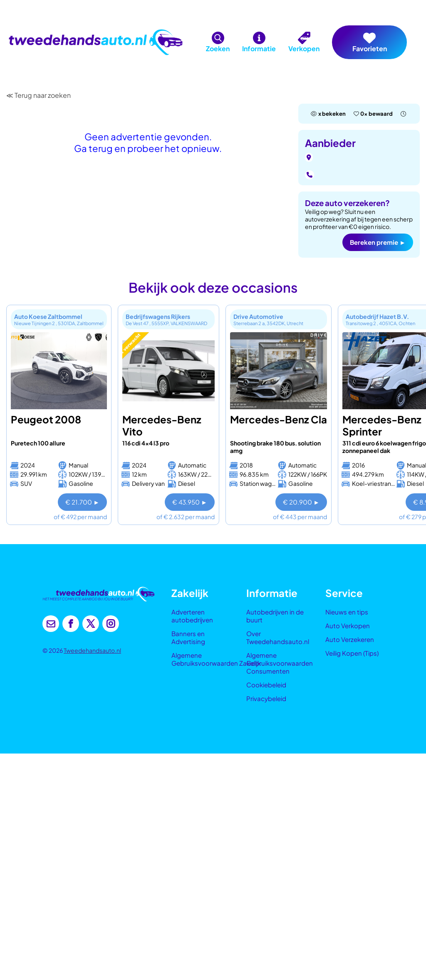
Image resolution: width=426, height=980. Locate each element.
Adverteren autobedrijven (192, 616)
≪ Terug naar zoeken (38, 95)
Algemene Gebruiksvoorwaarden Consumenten (280, 663)
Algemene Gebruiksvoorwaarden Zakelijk (216, 659)
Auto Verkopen (348, 626)
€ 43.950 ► (190, 502)
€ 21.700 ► (82, 502)
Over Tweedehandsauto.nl (278, 637)
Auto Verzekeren (350, 639)
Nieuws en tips (347, 612)
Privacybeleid (266, 698)
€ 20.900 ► (301, 502)
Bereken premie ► (378, 242)
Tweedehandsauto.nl (92, 650)
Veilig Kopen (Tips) (352, 653)
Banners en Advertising (188, 637)
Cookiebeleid (266, 685)
